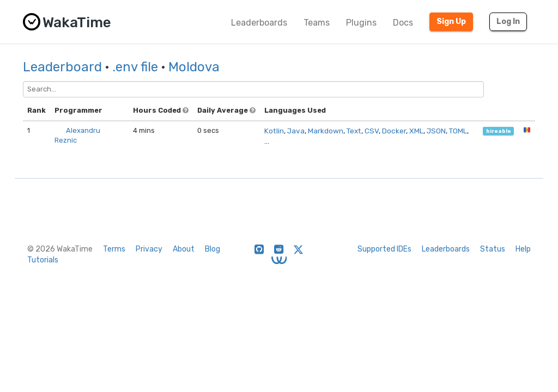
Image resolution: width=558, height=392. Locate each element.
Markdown (326, 131)
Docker (394, 131)
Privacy (149, 249)
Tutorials (43, 260)
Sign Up (451, 22)
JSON (436, 131)
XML (416, 131)
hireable (499, 131)
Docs (403, 23)
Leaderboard (62, 67)
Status (493, 249)
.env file (135, 67)
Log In (508, 22)
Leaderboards (259, 23)
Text (354, 131)
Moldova (194, 67)
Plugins (361, 23)
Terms (114, 249)
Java (296, 131)
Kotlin (274, 131)
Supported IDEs (384, 249)
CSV (372, 131)
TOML (458, 131)
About (184, 249)
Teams (317, 23)
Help (523, 249)
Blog (213, 249)
